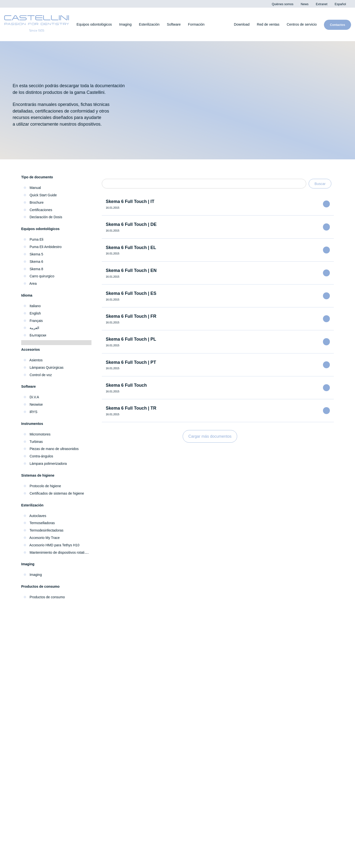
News (28, 748)
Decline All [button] (266, 40)
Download (271, 725)
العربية (34, 328)
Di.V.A (34, 397)
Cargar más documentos (210, 436)
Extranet (31, 756)
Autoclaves (39, 516)
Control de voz (42, 375)
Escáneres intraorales (123, 647)
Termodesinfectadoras (48, 530)
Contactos (40, 772)
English (35, 313)
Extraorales (114, 679)
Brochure (37, 202)
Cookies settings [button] (216, 40)
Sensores (111, 668)
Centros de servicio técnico (137, 772)
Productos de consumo (49, 597)
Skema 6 (37, 262)
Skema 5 (36, 254)
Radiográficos (116, 658)
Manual (35, 188)
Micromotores (41, 434)
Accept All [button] (241, 40)
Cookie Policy (323, 861)
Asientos (36, 360)
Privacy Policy (243, 16)
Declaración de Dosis (47, 217)
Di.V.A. (266, 658)
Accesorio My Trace (46, 538)
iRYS (33, 412)
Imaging (36, 575)
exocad (268, 679)
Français (36, 321)
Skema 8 (37, 269)
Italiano (35, 306)
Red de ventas (80, 772)
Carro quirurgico (43, 276)
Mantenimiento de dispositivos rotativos (64, 552)
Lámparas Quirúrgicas (48, 367)
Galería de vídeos (278, 714)
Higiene (31, 667)
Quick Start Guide (44, 195)
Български (38, 335)
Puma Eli (37, 239)
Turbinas (36, 442)
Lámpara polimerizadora (50, 464)
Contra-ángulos (42, 456)
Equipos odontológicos (46, 657)
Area (33, 284)
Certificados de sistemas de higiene (60, 493)
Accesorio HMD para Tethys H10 (57, 545)
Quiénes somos (37, 739)
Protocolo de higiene (47, 486)
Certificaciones (42, 210)
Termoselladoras (43, 523)
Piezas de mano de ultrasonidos (56, 449)
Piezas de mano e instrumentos (54, 678)
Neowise (37, 404)
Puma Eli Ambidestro (47, 247)
